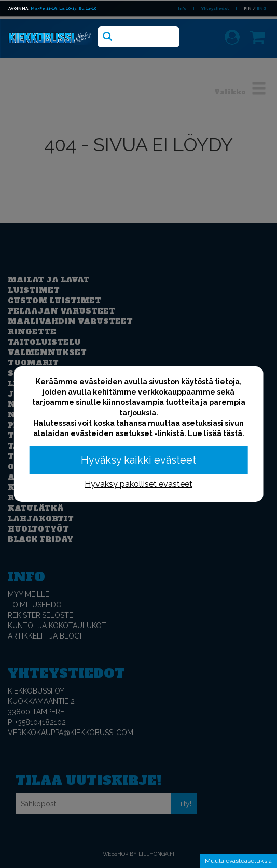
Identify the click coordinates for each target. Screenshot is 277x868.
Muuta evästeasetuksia (238, 861)
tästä (233, 433)
